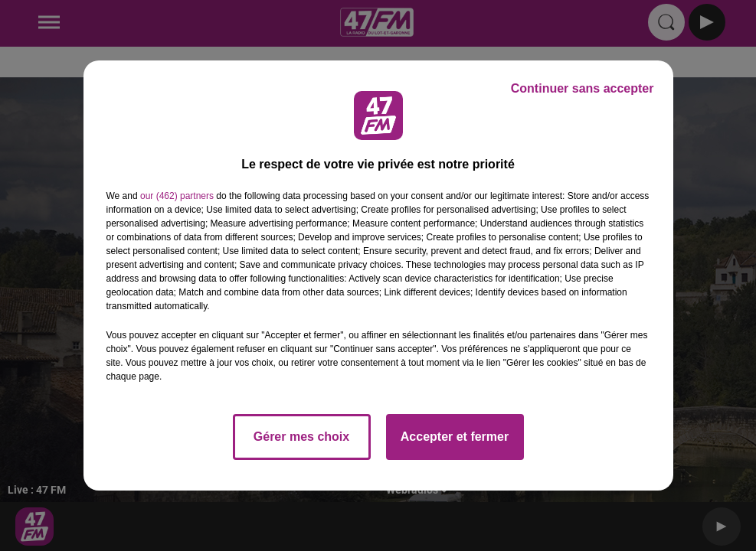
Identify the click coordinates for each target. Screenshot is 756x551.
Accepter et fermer (455, 437)
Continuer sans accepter (583, 88)
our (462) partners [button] (177, 196)
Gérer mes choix (301, 437)
